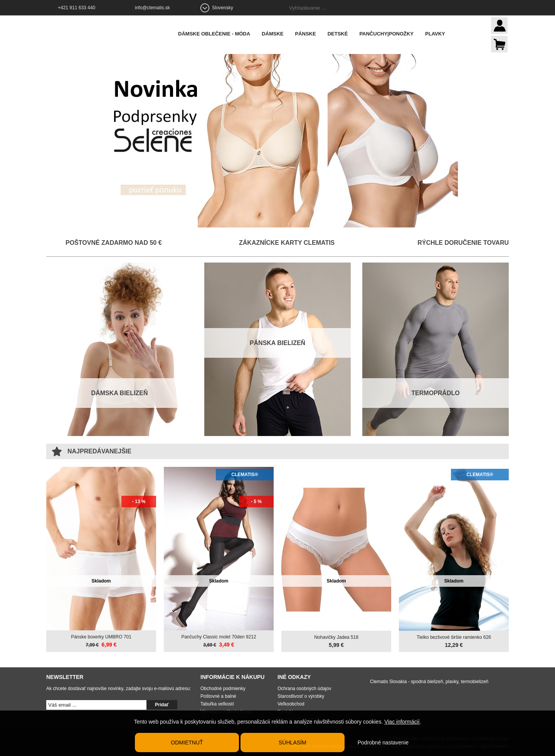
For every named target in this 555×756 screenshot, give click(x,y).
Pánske (306, 34)
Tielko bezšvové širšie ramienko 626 (454, 637)
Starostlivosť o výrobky (301, 696)
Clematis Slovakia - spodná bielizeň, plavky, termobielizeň (429, 682)
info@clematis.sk (152, 8)
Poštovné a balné (218, 696)
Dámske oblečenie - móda (215, 34)
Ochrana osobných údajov (304, 689)
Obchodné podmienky (223, 689)
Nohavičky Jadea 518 (336, 637)
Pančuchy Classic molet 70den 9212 (219, 637)
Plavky (436, 34)
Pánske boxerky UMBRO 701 (101, 637)
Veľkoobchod (291, 704)
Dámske (274, 34)
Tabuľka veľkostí (217, 704)
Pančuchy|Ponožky (388, 34)
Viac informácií (402, 722)
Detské (339, 34)
